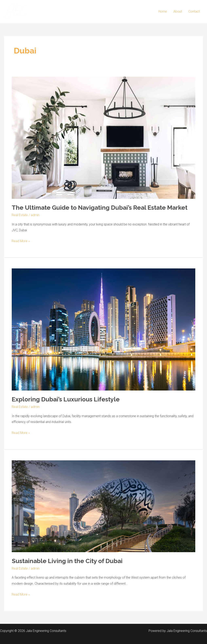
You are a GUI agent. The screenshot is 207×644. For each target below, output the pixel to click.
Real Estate (20, 215)
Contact (194, 11)
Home (163, 11)
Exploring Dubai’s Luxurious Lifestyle (66, 399)
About (178, 11)
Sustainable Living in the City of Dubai (67, 561)
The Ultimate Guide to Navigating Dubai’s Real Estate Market (100, 208)
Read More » (21, 241)
